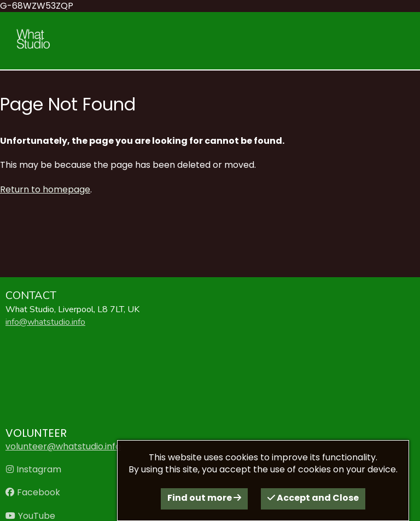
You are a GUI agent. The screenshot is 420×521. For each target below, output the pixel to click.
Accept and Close (313, 498)
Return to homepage (45, 189)
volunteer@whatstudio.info (63, 446)
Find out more (204, 498)
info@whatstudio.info (45, 322)
